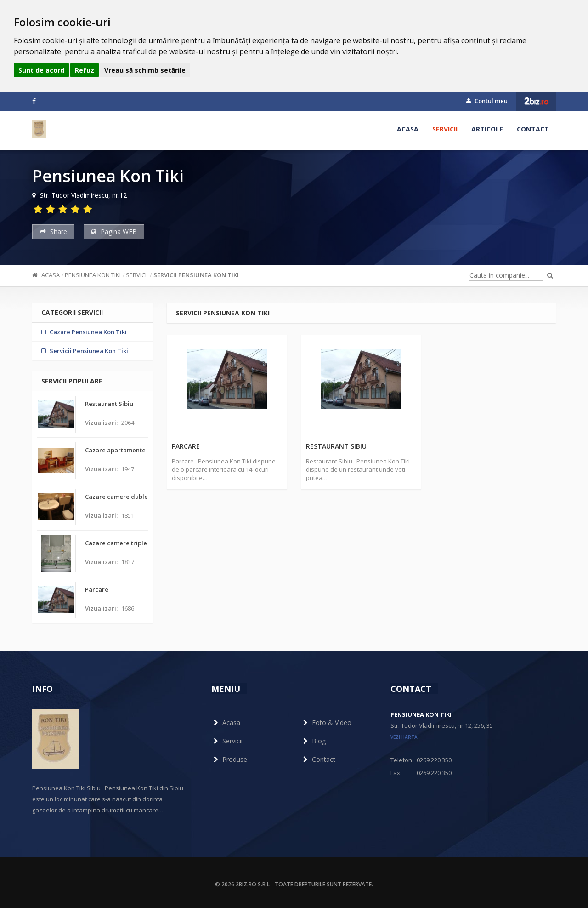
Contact (533, 129)
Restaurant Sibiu (336, 446)
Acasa (408, 129)
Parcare (186, 446)
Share (53, 231)
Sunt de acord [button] (41, 70)
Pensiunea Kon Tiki (93, 275)
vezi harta (404, 737)
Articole (487, 129)
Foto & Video (326, 722)
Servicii (445, 129)
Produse (229, 759)
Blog (313, 741)
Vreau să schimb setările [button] (145, 70)
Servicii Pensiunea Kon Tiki (196, 275)
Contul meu (487, 101)
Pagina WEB (114, 231)
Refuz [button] (85, 70)
